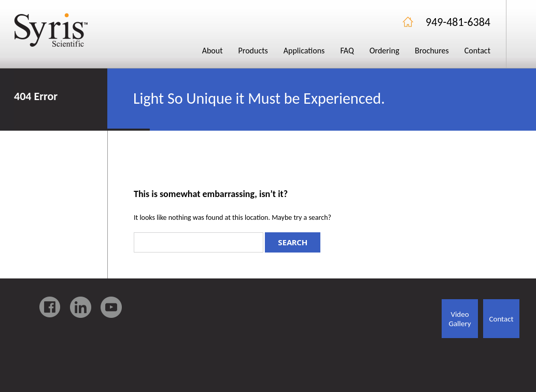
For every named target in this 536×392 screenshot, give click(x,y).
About (213, 51)
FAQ (347, 51)
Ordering (385, 51)
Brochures (432, 51)
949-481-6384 (458, 22)
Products (253, 51)
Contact (477, 51)
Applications (304, 51)
